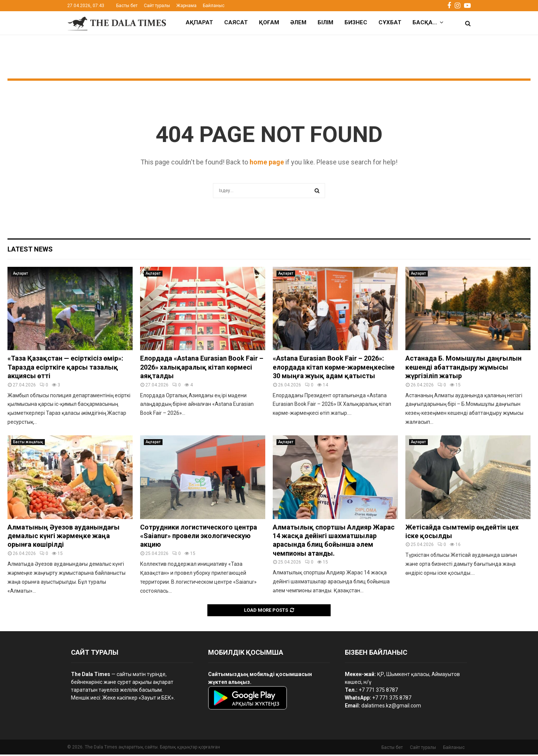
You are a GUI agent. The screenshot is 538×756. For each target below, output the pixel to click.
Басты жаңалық (28, 443)
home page (267, 163)
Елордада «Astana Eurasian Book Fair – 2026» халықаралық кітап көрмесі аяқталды (202, 368)
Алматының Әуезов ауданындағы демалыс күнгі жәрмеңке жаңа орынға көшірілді (64, 537)
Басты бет (127, 6)
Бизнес (356, 22)
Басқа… (425, 22)
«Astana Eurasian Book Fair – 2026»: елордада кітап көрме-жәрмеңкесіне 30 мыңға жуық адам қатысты (334, 368)
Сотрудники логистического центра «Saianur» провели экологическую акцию (199, 537)
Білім (325, 22)
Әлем (298, 22)
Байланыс (214, 6)
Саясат (236, 22)
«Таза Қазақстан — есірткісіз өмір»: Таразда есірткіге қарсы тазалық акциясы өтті (65, 368)
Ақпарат (199, 22)
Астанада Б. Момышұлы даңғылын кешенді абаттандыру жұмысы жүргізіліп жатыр (463, 368)
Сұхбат (390, 22)
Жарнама (186, 6)
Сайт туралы (157, 6)
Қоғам (269, 22)
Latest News (30, 251)
